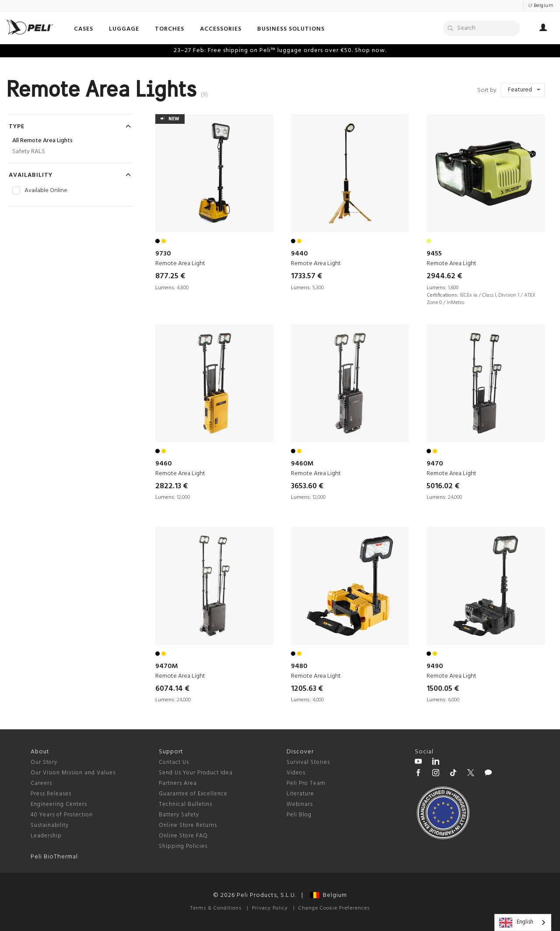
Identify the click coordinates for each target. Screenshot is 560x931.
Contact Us (174, 762)
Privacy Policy (270, 908)
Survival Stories (308, 762)
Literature (300, 794)
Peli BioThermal (54, 857)
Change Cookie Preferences (334, 908)
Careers (41, 783)
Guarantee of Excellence (193, 794)
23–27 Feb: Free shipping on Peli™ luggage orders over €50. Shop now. (280, 51)
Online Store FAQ (183, 836)
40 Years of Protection (62, 815)
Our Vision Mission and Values (73, 773)
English (516, 923)
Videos (296, 773)
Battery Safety (179, 815)
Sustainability (50, 825)
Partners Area (178, 783)
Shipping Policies (183, 846)
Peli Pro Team (306, 783)
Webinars (300, 804)
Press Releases (51, 794)
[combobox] (523, 922)
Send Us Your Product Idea (196, 773)
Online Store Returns (188, 825)
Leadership (46, 836)
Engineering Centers (59, 804)
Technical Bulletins (185, 804)
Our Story (44, 762)
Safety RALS (29, 152)
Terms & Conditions (216, 908)
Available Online (46, 191)
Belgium (329, 895)
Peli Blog (299, 815)
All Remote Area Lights (42, 141)
